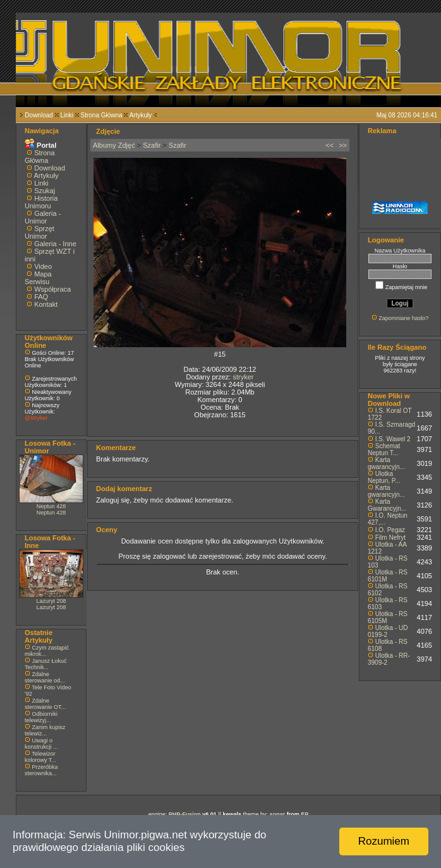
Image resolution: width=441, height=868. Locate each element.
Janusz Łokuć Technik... (46, 664)
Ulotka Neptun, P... (384, 477)
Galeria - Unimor (43, 217)
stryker (243, 377)
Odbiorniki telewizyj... (41, 717)
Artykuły (141, 115)
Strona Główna (102, 115)
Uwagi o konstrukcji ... (41, 744)
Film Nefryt (390, 538)
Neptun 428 (51, 506)
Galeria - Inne (55, 244)
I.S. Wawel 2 (393, 439)
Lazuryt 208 (51, 601)
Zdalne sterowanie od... (45, 677)
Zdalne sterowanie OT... (45, 704)
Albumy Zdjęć (114, 145)
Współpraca (52, 289)
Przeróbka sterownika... (41, 770)
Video (43, 266)
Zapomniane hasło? (403, 318)
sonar (278, 814)
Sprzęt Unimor (39, 232)
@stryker (36, 418)
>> (343, 145)
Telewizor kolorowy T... (40, 757)
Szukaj (45, 191)
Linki (67, 115)
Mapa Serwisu (38, 278)
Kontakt (46, 304)
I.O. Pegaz (390, 530)
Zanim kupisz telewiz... (45, 730)
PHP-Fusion (185, 814)
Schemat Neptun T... (384, 449)
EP (305, 814)
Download (39, 115)
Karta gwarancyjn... (386, 463)
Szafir (152, 145)
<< (329, 145)
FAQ (41, 297)
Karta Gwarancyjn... (387, 505)
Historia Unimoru (41, 202)
